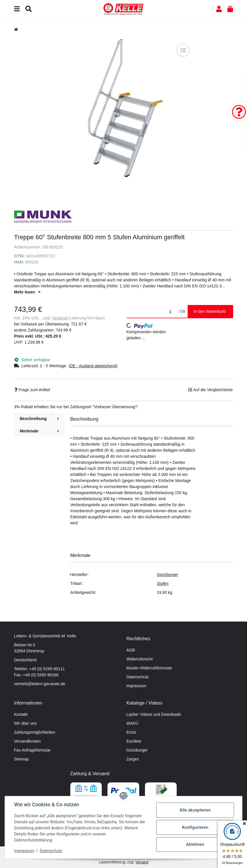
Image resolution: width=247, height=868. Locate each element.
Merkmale (39, 431)
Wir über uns (26, 723)
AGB (131, 650)
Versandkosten (28, 741)
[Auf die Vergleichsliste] (183, 50)
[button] (219, 9)
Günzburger (167, 575)
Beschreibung (39, 419)
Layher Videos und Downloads (154, 714)
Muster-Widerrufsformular (149, 668)
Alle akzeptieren (195, 810)
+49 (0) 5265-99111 (47, 669)
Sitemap (21, 759)
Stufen (163, 583)
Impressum (136, 686)
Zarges (133, 759)
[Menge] (152, 311)
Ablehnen (195, 844)
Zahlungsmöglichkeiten (35, 732)
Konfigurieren (195, 827)
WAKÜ (132, 723)
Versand (60, 318)
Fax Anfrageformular (32, 750)
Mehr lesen (27, 292)
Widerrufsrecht (140, 659)
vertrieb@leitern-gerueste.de (40, 684)
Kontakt (21, 714)
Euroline (134, 741)
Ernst (131, 732)
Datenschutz (138, 677)
